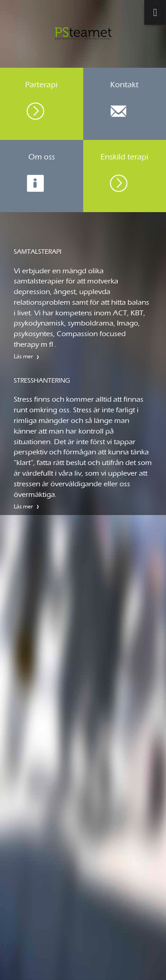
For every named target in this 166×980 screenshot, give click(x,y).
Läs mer (23, 356)
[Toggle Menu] (153, 12)
